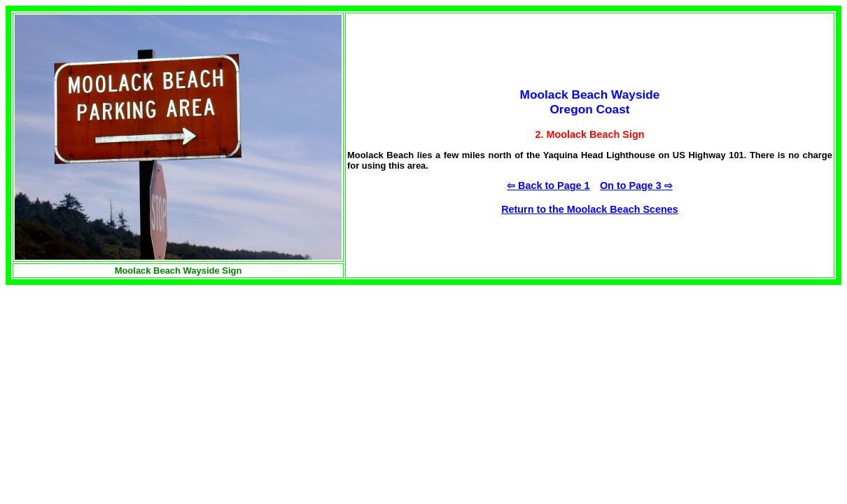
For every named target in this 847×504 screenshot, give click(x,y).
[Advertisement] (123, 383)
